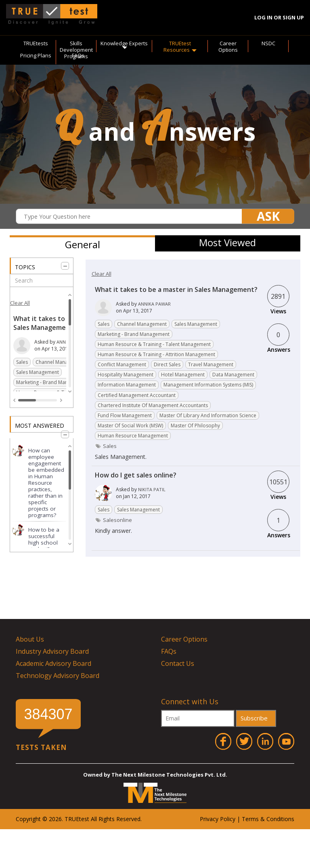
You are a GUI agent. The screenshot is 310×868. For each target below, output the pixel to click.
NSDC (268, 43)
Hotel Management (183, 375)
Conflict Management (122, 364)
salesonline (117, 520)
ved (136, 819)
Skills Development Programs (76, 50)
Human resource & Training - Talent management (154, 344)
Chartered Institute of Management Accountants (153, 405)
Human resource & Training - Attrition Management (156, 354)
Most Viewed (227, 242)
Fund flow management (125, 415)
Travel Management (211, 364)
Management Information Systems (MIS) (208, 385)
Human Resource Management (133, 436)
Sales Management (38, 372)
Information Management (127, 385)
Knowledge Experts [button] (124, 44)
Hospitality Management (126, 375)
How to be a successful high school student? (44, 539)
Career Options (228, 46)
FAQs (78, 55)
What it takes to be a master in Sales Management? (62, 323)
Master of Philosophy (195, 426)
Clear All (20, 303)
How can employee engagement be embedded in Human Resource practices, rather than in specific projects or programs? (46, 483)
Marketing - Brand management (52, 382)
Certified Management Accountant (137, 395)
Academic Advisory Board (53, 663)
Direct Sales (167, 364)
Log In (263, 17)
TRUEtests (36, 43)
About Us (30, 639)
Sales (22, 362)
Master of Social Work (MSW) (130, 426)
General (83, 244)
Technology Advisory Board (58, 676)
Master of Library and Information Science (208, 415)
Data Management (233, 375)
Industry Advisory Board (52, 651)
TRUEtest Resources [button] (180, 46)
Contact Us (178, 663)
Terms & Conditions (268, 819)
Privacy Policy (218, 819)
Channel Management (60, 362)
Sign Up (293, 17)
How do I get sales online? (136, 475)
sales (110, 446)
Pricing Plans (36, 55)
